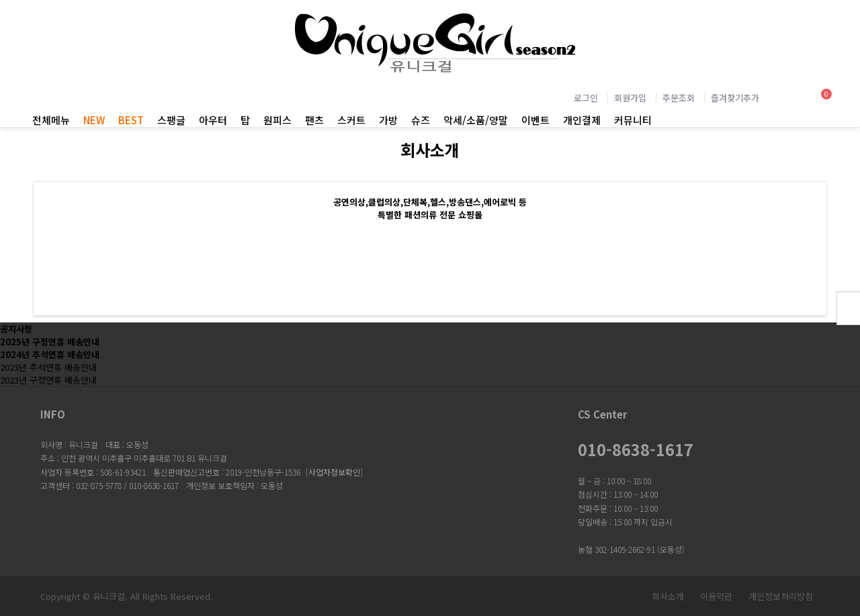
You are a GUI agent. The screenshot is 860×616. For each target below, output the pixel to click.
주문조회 (679, 98)
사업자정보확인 (334, 472)
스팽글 (171, 120)
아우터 (213, 120)
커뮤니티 (633, 120)
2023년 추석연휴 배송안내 (48, 367)
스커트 (351, 120)
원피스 (277, 120)
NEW (94, 120)
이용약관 (716, 596)
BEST (131, 120)
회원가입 (630, 98)
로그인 (586, 98)
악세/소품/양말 (476, 120)
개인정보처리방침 (781, 596)
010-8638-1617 (636, 449)
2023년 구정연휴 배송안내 (48, 380)
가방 (388, 120)
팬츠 (314, 120)
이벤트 (535, 120)
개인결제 (582, 120)
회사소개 (668, 596)
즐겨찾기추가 (735, 98)
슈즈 (421, 120)
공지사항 (16, 329)
